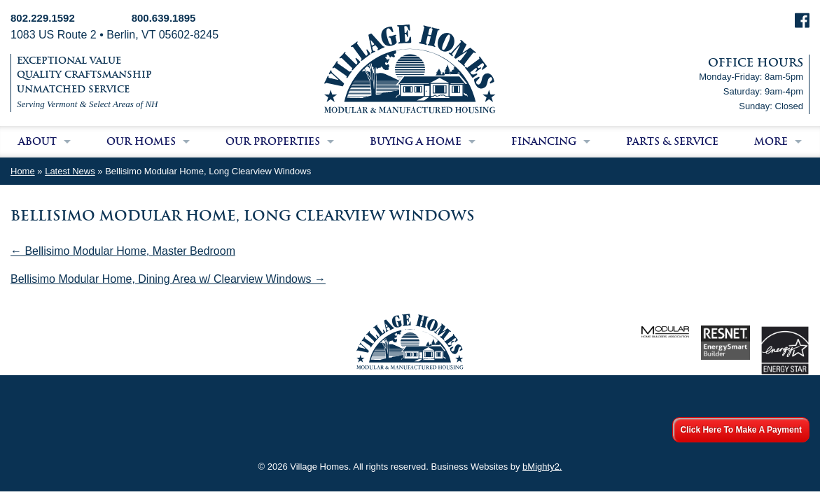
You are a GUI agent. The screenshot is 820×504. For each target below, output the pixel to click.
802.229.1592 (43, 18)
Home (23, 171)
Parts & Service (672, 141)
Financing (544, 141)
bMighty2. (542, 467)
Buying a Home (416, 141)
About (37, 141)
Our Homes (141, 141)
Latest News (70, 171)
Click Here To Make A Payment (741, 430)
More (771, 141)
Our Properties (273, 141)
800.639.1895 (164, 18)
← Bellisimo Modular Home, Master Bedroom (123, 251)
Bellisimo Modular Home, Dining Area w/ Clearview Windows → (168, 279)
